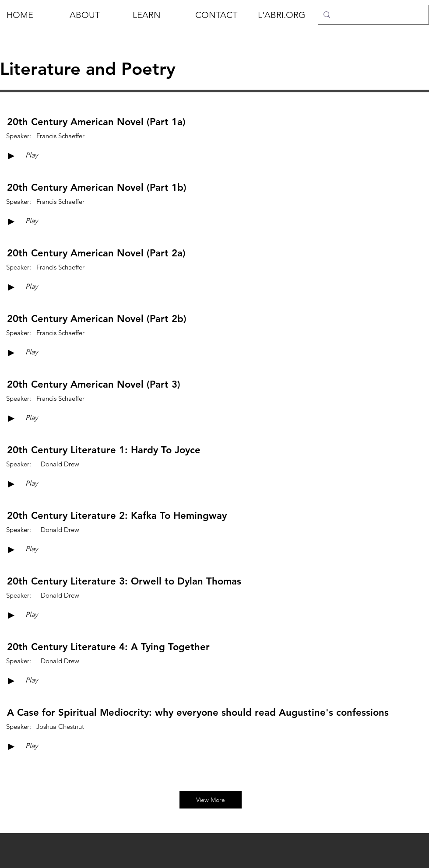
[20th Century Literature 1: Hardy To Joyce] (104, 450)
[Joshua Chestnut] (60, 726)
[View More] (211, 800)
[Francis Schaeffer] (60, 136)
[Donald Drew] (60, 464)
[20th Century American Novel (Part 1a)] (96, 122)
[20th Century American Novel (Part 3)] (94, 385)
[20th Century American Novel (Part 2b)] (97, 319)
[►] (11, 156)
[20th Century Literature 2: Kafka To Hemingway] (117, 516)
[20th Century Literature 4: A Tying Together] (108, 647)
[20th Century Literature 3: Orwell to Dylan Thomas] (124, 581)
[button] (95, 15)
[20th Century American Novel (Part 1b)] (97, 188)
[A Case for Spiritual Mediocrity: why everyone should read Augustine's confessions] (198, 713)
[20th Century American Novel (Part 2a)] (96, 253)
